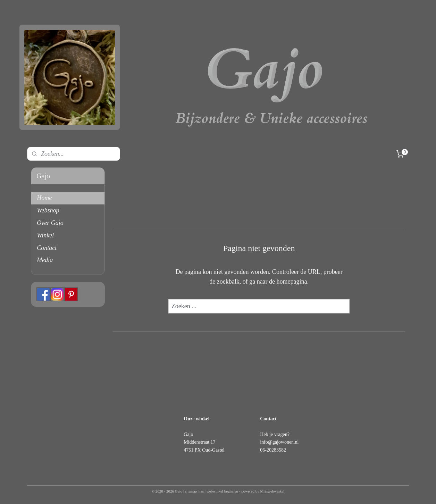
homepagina (292, 282)
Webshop (48, 210)
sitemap (191, 491)
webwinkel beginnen (222, 491)
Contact (47, 248)
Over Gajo (50, 223)
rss (202, 491)
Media (45, 260)
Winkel (45, 235)
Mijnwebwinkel (272, 491)
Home (44, 198)
